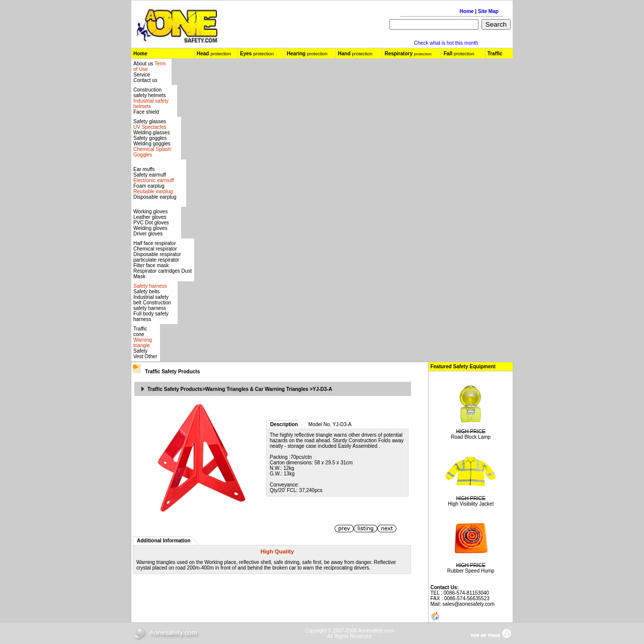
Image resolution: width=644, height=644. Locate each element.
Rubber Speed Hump (471, 571)
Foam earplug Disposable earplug (155, 191)
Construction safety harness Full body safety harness (152, 311)
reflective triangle (314, 435)
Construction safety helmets (149, 93)
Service (142, 75)
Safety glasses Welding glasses (152, 127)
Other (151, 356)
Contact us (145, 80)
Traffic (495, 54)
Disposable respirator (157, 254)
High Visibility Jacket (471, 504)
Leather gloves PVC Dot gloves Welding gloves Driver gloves (151, 225)
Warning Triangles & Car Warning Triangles (257, 389)
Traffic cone (140, 332)
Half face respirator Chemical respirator (155, 246)
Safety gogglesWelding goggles (152, 146)
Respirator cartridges (157, 271)
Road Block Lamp (471, 437)
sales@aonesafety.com (468, 604)
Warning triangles (156, 562)
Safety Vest (140, 354)
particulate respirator (156, 260)
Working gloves (150, 212)
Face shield (146, 112)
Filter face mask (151, 265)
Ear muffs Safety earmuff (153, 175)
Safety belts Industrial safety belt (151, 297)
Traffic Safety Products (172, 372)
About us (144, 64)
